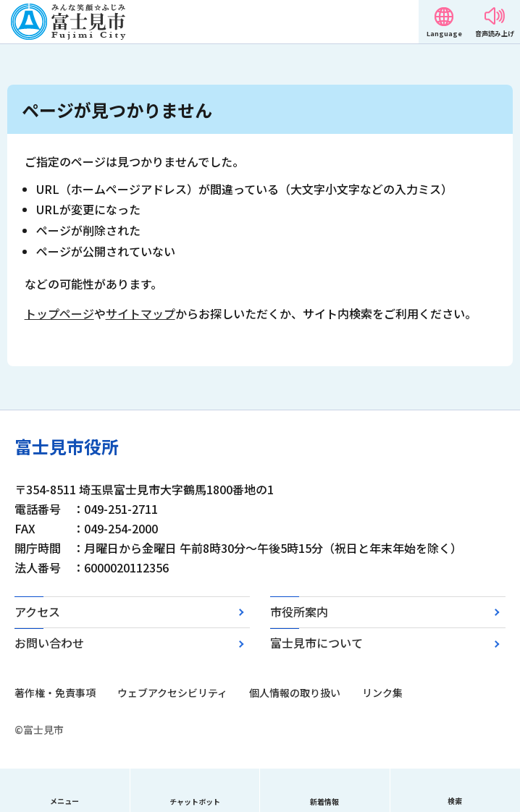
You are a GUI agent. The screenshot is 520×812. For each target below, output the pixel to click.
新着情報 (324, 802)
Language (444, 34)
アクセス (37, 612)
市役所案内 (299, 612)
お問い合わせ (49, 643)
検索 (455, 801)
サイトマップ (141, 313)
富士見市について (316, 643)
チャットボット (195, 802)
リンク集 (382, 693)
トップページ (59, 313)
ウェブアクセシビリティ (172, 693)
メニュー (64, 801)
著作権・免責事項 (55, 693)
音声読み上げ (495, 34)
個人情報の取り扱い (295, 693)
